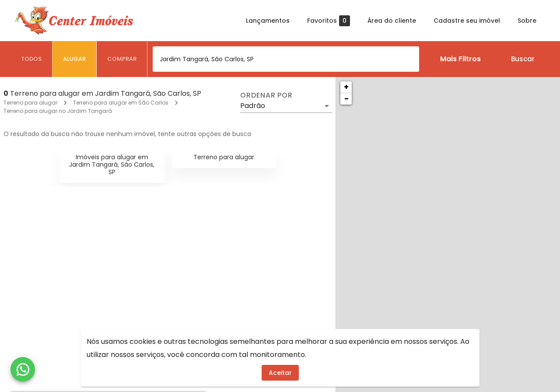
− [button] (346, 99)
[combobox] (286, 59)
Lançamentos (268, 21)
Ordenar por (266, 95)
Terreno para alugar (30, 103)
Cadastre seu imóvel (467, 21)
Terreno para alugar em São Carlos (121, 103)
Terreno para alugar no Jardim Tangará (58, 111)
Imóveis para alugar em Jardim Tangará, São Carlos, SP (112, 164)
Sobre (527, 21)
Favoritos (329, 21)
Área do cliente (392, 21)
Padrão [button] (253, 106)
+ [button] (346, 87)
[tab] (31, 59)
